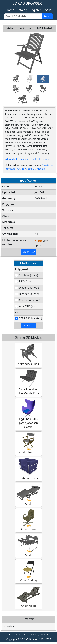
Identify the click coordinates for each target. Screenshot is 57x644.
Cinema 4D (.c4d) (30, 300)
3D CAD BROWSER (27, 3)
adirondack (11, 159)
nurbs (28, 159)
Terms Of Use (15, 635)
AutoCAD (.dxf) (28, 306)
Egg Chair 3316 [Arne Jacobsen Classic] (28, 414)
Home (10, 10)
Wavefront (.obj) (29, 288)
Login (47, 10)
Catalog (22, 10)
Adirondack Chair (28, 355)
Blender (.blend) (29, 294)
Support (45, 635)
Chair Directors (28, 443)
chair (21, 159)
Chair (28, 495)
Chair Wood (28, 597)
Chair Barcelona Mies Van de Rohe (28, 382)
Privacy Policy (32, 635)
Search (47, 16)
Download (28, 325)
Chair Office (28, 520)
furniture (44, 159)
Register (35, 10)
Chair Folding (28, 571)
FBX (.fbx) (25, 281)
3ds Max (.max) (28, 275)
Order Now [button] (29, 252)
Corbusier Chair (28, 469)
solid (35, 159)
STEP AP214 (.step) (30, 318)
